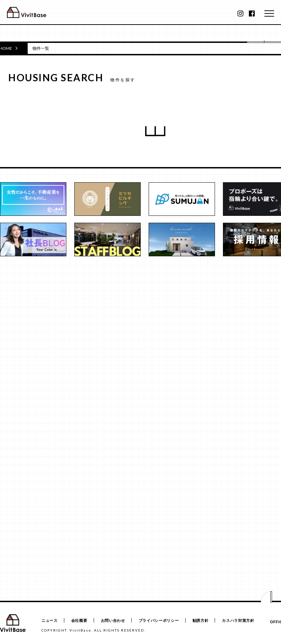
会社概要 (80, 621)
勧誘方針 (202, 621)
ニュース (50, 621)
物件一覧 (41, 48)
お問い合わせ (113, 621)
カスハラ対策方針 (240, 621)
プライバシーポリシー (160, 621)
